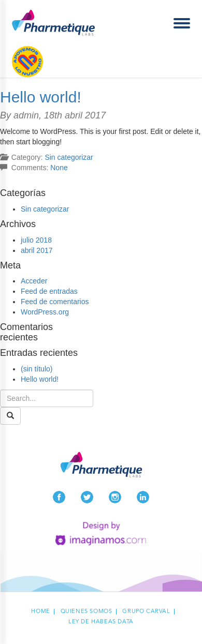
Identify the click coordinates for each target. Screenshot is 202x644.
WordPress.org (45, 312)
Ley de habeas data (101, 622)
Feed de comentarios (55, 302)
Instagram (115, 497)
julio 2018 (36, 240)
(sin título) (37, 369)
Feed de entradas (49, 291)
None (59, 168)
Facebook (59, 497)
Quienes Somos (86, 612)
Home (40, 612)
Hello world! (41, 97)
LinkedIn (143, 497)
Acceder (34, 281)
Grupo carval (146, 612)
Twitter (87, 497)
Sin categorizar (69, 157)
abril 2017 (37, 250)
